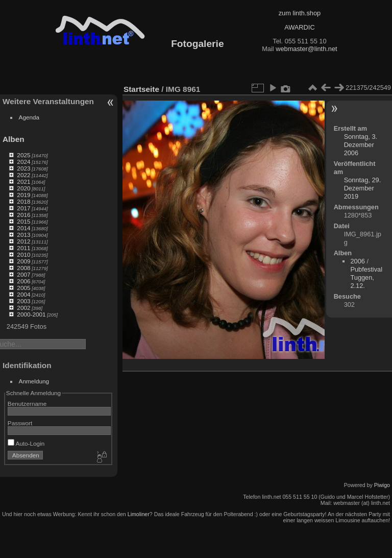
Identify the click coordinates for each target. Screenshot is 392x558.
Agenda (29, 117)
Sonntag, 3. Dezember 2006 (361, 145)
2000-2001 (31, 314)
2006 (23, 281)
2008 (23, 268)
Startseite (141, 89)
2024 (23, 162)
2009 (23, 261)
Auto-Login (26, 443)
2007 (23, 274)
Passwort (20, 423)
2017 (23, 208)
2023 (23, 168)
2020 (23, 188)
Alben (14, 139)
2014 (23, 228)
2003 (23, 301)
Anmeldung (34, 381)
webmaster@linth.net (306, 49)
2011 (23, 248)
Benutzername (27, 404)
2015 (23, 221)
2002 (23, 308)
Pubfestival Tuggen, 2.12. (366, 277)
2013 (23, 235)
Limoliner (139, 514)
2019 (23, 195)
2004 (23, 294)
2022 (23, 175)
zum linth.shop (300, 13)
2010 (23, 254)
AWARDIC (299, 27)
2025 (23, 155)
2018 (23, 201)
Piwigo (382, 485)
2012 (23, 241)
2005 (23, 288)
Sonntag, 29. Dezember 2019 (363, 188)
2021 (23, 181)
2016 (23, 215)
